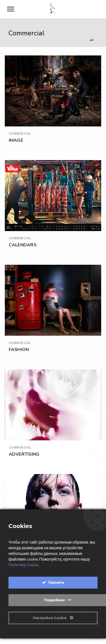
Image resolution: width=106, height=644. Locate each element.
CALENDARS (23, 245)
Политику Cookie (23, 565)
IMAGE (16, 140)
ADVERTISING (24, 454)
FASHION (19, 350)
